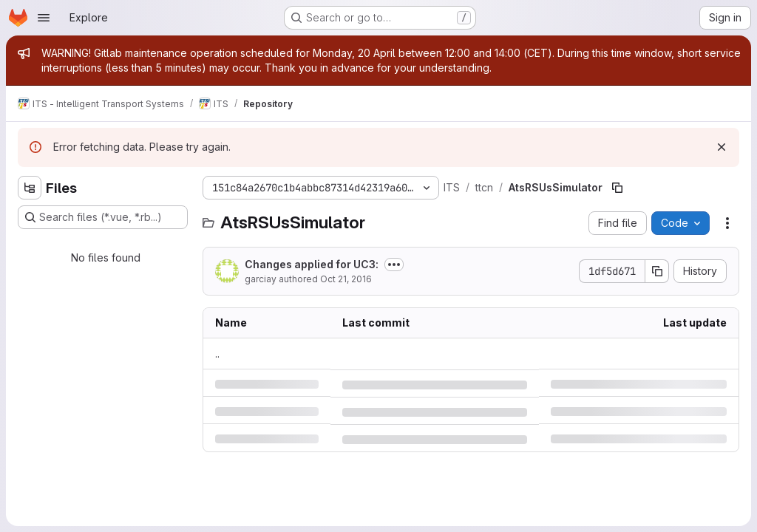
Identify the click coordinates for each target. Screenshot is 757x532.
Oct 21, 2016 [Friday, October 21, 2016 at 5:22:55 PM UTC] (346, 279)
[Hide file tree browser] (30, 188)
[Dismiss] (722, 147)
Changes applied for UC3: (312, 264)
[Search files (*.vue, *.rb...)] (103, 217)
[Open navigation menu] (44, 18)
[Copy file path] (617, 188)
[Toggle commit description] (394, 265)
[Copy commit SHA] (657, 271)
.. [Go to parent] (217, 354)
